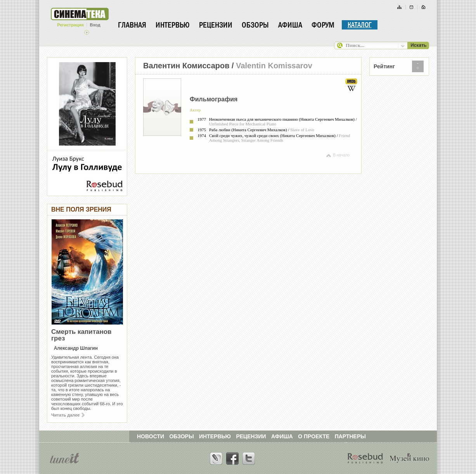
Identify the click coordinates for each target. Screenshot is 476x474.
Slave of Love (302, 130)
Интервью (173, 25)
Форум (323, 25)
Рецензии (216, 25)
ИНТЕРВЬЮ (215, 436)
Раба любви (220, 130)
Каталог (360, 25)
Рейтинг (384, 66)
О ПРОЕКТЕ (314, 436)
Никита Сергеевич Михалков (327, 119)
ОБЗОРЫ (181, 436)
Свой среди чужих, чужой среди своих (244, 135)
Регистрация (70, 25)
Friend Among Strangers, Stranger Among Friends (280, 138)
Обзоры (255, 25)
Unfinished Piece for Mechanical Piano (243, 124)
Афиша (290, 25)
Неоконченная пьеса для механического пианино (254, 119)
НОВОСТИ (151, 436)
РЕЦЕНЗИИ (251, 436)
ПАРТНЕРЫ (350, 436)
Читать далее (68, 415)
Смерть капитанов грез (81, 335)
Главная (132, 25)
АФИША (282, 436)
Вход (95, 25)
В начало (337, 155)
